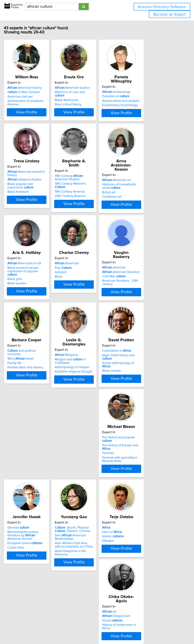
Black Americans (84, 101)
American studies (90, 92)
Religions (84, 375)
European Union (90, 481)
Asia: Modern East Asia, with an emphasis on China (151, 486)
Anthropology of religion (89, 383)
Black (76, 294)
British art (136, 198)
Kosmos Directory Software (162, 7)
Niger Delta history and (151, 379)
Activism (78, 289)
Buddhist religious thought (91, 388)
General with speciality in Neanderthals (33, 484)
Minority (141, 575)
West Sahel (29, 379)
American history (32, 92)
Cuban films (81, 485)
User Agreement (147, 630)
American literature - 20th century (153, 294)
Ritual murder (138, 388)
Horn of (25, 567)
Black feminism (26, 203)
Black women (25, 297)
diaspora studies (32, 191)
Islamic (26, 572)
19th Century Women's (93, 194)
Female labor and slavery (33, 388)
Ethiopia (21, 576)
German (83, 469)
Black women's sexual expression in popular (39, 286)
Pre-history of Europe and (38, 473)
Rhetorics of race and (92, 96)
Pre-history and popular (37, 469)
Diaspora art (86, 567)
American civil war (28, 101)
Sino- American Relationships (145, 478)
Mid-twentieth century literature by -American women (94, 475)
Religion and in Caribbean (96, 379)
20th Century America (88, 203)
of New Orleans (32, 96)
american (141, 280)
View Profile (39, 123)
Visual (82, 572)
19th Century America (87, 198)
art (79, 563)
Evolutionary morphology (147, 105)
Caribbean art (139, 203)
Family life (22, 383)
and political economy (36, 375)
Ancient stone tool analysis (148, 101)
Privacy (130, 630)
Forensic (21, 478)
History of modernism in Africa (93, 576)
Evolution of (143, 96)
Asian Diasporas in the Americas (152, 492)
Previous (86, 612)
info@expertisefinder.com (99, 630)
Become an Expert (169, 14)
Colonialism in (143, 375)
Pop (81, 285)
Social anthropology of (149, 383)
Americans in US (32, 280)
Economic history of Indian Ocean (153, 580)
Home (120, 630)
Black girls (23, 293)
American (84, 280)
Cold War (141, 289)
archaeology (143, 92)
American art (143, 186)
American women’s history (39, 186)
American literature (148, 285)
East (137, 563)
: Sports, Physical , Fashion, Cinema (152, 471)
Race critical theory (86, 105)
